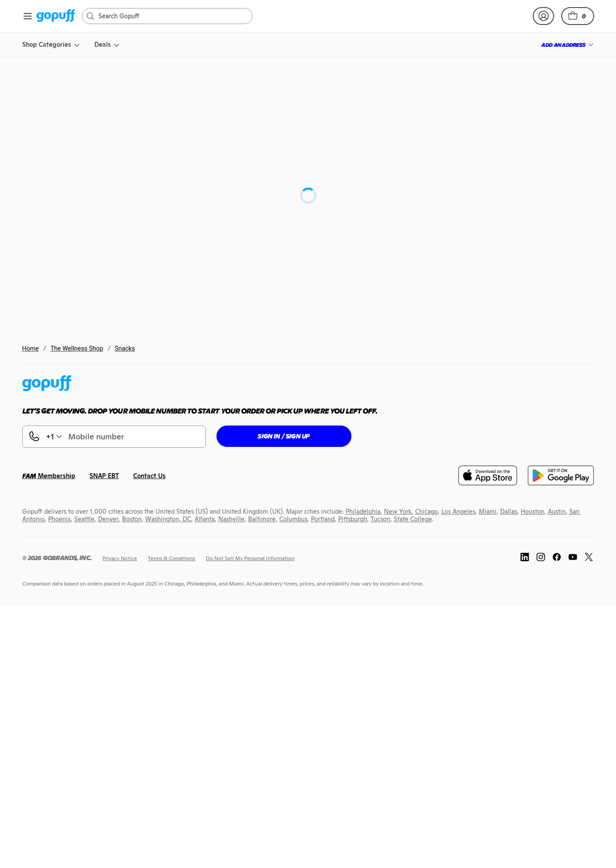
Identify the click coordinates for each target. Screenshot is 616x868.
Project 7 (347, 139)
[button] (578, 16)
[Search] (172, 16)
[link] (56, 16)
